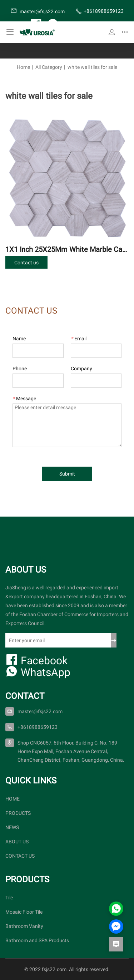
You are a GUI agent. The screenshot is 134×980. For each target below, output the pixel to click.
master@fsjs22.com (38, 11)
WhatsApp (38, 672)
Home (23, 67)
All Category (49, 67)
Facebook (36, 660)
